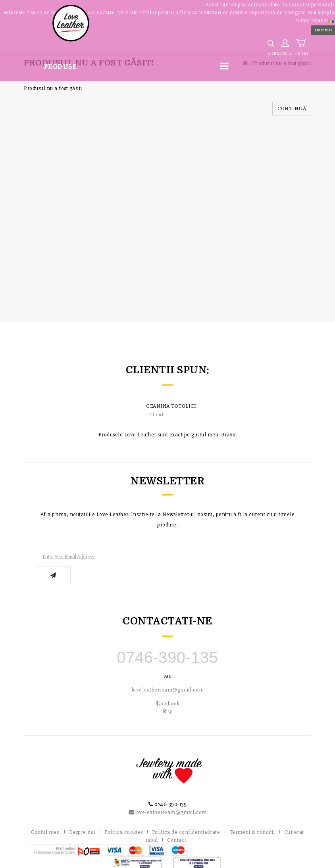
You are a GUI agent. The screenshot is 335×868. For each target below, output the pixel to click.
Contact (177, 822)
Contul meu (45, 814)
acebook (168, 685)
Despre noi (82, 814)
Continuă (292, 108)
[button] (331, 20)
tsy (168, 693)
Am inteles (323, 30)
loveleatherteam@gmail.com (168, 671)
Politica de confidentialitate (186, 814)
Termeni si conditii (252, 814)
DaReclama (325, 860)
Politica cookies (123, 814)
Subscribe (282, 557)
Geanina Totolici (171, 406)
